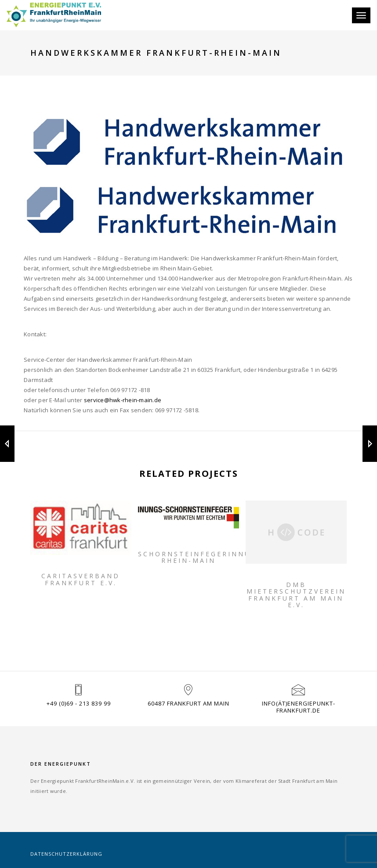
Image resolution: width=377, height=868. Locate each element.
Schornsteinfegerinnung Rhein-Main (188, 557)
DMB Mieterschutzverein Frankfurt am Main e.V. (296, 595)
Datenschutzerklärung (66, 854)
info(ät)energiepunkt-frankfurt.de (299, 707)
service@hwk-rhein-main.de (123, 400)
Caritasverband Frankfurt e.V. (81, 579)
